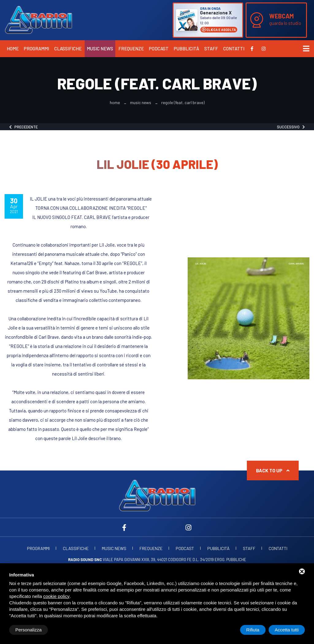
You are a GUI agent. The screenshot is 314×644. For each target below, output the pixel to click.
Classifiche (68, 49)
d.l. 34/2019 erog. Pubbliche (219, 560)
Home (13, 49)
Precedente (23, 127)
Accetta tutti (287, 630)
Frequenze (131, 49)
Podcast (159, 49)
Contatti (234, 49)
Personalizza (29, 630)
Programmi (36, 49)
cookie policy (56, 596)
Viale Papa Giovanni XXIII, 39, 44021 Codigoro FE (130, 560)
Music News (100, 49)
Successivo (291, 127)
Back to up (273, 470)
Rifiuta (253, 630)
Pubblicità (186, 49)
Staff (211, 49)
